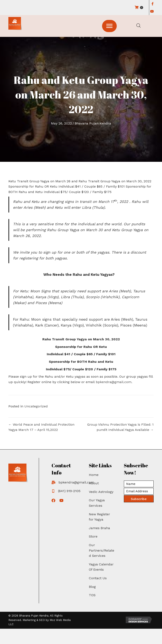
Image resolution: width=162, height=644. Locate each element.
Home (94, 475)
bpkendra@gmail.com (114, 382)
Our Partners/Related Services (102, 550)
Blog (92, 587)
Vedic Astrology (101, 492)
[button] (109, 26)
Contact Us (98, 578)
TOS (92, 595)
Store (93, 536)
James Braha (99, 528)
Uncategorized (36, 406)
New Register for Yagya (99, 517)
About (94, 483)
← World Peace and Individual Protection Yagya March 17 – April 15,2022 (41, 427)
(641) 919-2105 (69, 491)
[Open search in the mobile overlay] (139, 26)
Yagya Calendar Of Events (101, 567)
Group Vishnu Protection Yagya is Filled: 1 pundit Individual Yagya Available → (120, 427)
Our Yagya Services (97, 503)
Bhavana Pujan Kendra (93, 123)
